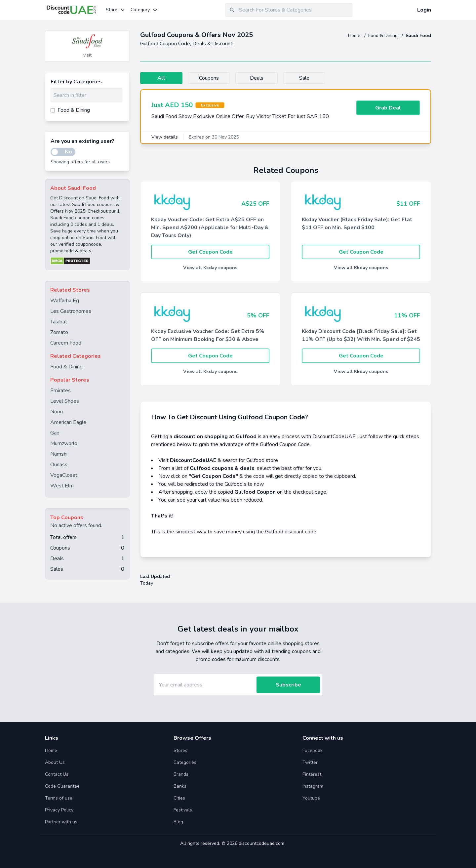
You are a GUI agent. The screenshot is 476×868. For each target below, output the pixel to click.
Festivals (183, 810)
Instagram (313, 786)
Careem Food (66, 343)
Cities (179, 798)
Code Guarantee (62, 786)
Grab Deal (388, 108)
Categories (185, 762)
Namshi (59, 454)
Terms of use (59, 798)
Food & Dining (384, 36)
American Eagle (68, 422)
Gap (55, 433)
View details (165, 137)
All (161, 78)
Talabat (59, 322)
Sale (304, 78)
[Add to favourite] (124, 36)
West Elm (62, 486)
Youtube (311, 798)
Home (355, 36)
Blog (178, 822)
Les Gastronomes (71, 311)
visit (87, 55)
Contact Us (57, 774)
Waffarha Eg (65, 301)
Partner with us (61, 822)
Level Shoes (65, 401)
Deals (257, 78)
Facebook (313, 750)
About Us (55, 762)
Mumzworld (64, 443)
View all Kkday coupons (210, 268)
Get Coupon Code (210, 252)
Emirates (60, 391)
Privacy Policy (59, 810)
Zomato (59, 332)
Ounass (59, 465)
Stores (180, 750)
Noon (57, 412)
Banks (180, 786)
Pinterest (312, 774)
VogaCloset (64, 475)
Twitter (310, 762)
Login (424, 10)
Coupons (209, 78)
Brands (181, 774)
